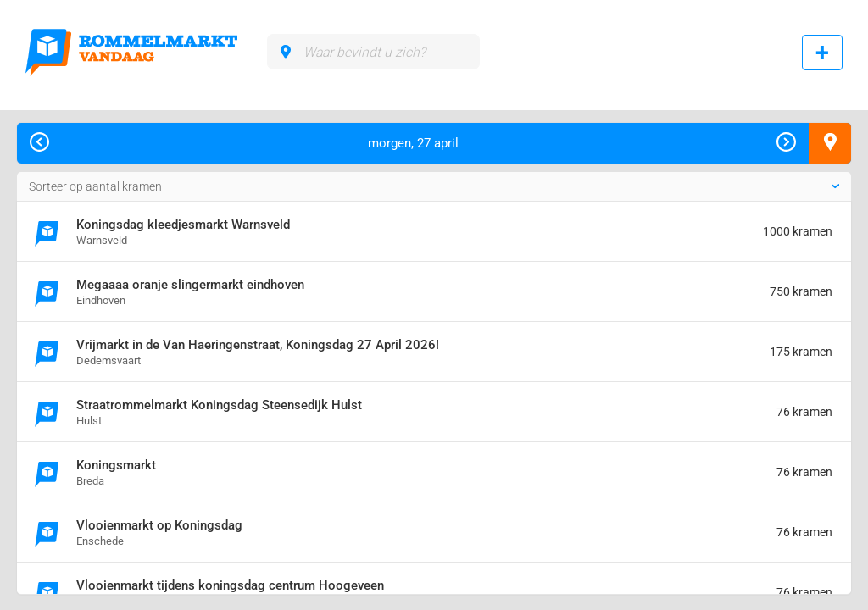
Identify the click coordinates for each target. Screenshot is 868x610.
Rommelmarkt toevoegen (822, 53)
